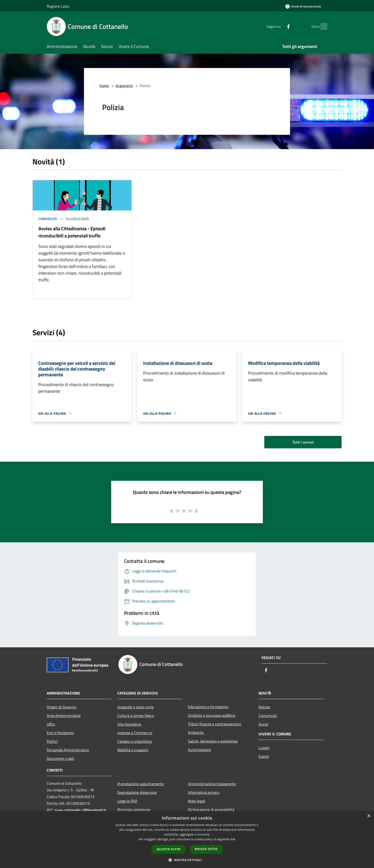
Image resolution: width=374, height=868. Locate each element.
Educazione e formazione (208, 707)
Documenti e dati (61, 758)
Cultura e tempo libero (135, 716)
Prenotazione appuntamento (140, 784)
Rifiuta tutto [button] (206, 849)
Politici (52, 741)
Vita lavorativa (129, 724)
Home (104, 86)
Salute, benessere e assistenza (213, 741)
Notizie (264, 707)
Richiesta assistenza (134, 810)
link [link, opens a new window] (233, 839)
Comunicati (48, 219)
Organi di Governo (61, 707)
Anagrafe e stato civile (135, 707)
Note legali (197, 801)
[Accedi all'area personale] (303, 6)
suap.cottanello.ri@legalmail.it (81, 810)
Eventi (264, 756)
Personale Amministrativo (68, 750)
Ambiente (196, 732)
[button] (187, 860)
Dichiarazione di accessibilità (211, 810)
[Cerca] (322, 26)
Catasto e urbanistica (135, 741)
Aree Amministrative (64, 716)
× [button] (369, 816)
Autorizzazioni (200, 750)
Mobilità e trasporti (133, 750)
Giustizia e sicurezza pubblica (212, 715)
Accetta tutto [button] (169, 849)
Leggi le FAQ (127, 801)
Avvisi (263, 724)
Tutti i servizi (303, 442)
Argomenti (124, 86)
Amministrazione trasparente (212, 784)
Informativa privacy (204, 792)
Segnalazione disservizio (137, 792)
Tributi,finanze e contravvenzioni (215, 724)
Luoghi (264, 748)
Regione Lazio (58, 6)
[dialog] (187, 839)
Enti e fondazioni (60, 733)
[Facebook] (279, 26)
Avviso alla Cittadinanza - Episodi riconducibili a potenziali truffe (72, 232)
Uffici (51, 724)
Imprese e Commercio (135, 733)
